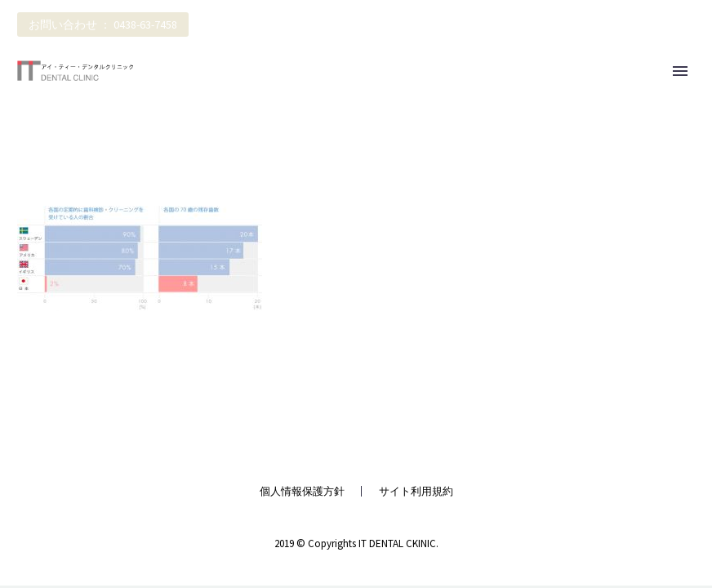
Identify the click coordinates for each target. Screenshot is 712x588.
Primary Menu (680, 71)
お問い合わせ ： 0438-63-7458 (103, 24)
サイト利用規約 (416, 491)
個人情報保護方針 (302, 491)
